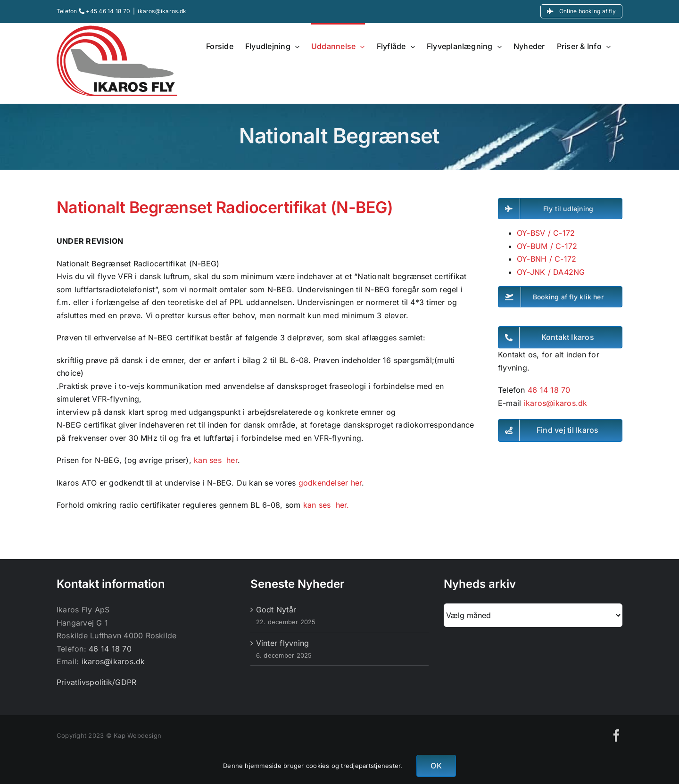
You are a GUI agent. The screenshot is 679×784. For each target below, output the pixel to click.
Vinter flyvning (283, 643)
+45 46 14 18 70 (104, 11)
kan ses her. (327, 505)
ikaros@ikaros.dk (162, 11)
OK (436, 766)
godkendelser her (330, 483)
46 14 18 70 (549, 390)
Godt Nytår (276, 610)
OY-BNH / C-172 (547, 259)
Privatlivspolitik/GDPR (96, 682)
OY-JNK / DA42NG (551, 272)
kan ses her (215, 460)
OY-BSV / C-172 (546, 233)
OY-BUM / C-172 (547, 246)
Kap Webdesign (137, 735)
